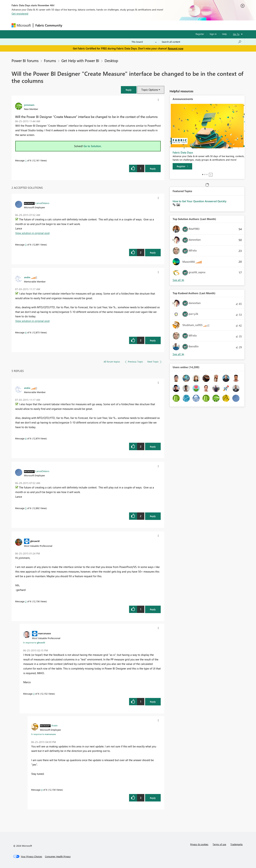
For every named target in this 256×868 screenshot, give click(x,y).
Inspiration (86, 25)
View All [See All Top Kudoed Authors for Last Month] (178, 354)
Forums (70, 25)
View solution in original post (32, 233)
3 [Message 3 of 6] (34, 694)
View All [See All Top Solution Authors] (178, 280)
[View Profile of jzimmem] (29, 105)
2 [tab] (205, 174)
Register (200, 34)
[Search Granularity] (144, 42)
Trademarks (237, 844)
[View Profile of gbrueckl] (35, 541)
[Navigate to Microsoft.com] (21, 25)
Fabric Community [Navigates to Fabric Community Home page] (49, 25)
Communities (116, 25)
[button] (129, 90)
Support (161, 25)
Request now (176, 48)
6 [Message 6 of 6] (26, 332)
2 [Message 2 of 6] (26, 601)
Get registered (20, 14)
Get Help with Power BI (80, 60)
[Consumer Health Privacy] (58, 856)
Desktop (111, 60)
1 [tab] (203, 174)
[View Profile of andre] (27, 277)
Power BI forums (25, 60)
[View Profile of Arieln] (54, 725)
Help (224, 34)
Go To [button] (236, 34)
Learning (146, 25)
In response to (34, 642)
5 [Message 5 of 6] (26, 244)
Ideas (101, 25)
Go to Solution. (93, 146)
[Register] (182, 166)
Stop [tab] (211, 175)
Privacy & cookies (199, 844)
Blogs (132, 25)
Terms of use (219, 844)
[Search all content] (202, 42)
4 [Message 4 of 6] (42, 790)
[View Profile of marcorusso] (44, 633)
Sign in (213, 34)
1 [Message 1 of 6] (26, 160)
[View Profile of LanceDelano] (42, 203)
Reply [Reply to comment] (153, 252)
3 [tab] (207, 174)
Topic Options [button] (150, 90)
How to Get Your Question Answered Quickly (200, 201)
